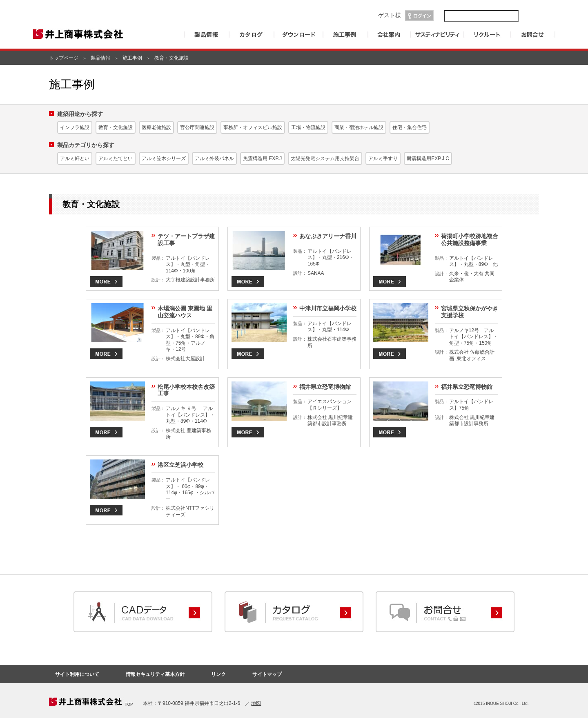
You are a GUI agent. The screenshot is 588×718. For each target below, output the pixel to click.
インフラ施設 (75, 127)
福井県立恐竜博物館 (325, 387)
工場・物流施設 (308, 127)
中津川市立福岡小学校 (328, 308)
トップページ (64, 58)
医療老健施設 (156, 127)
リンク (218, 674)
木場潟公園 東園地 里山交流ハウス (185, 312)
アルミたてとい (116, 158)
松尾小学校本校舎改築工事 (186, 390)
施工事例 (132, 58)
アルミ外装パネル (214, 158)
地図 (256, 703)
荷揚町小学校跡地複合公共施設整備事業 (470, 240)
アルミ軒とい (75, 158)
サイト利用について (77, 674)
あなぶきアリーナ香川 (328, 236)
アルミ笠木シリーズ (164, 158)
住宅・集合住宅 (410, 127)
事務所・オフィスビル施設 (253, 127)
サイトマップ (267, 674)
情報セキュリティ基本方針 (155, 674)
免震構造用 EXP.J (262, 158)
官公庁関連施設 (197, 127)
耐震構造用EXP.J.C (428, 158)
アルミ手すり (383, 158)
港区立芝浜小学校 (180, 465)
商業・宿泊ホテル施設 (359, 127)
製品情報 (100, 58)
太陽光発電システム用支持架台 (325, 158)
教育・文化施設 (116, 127)
